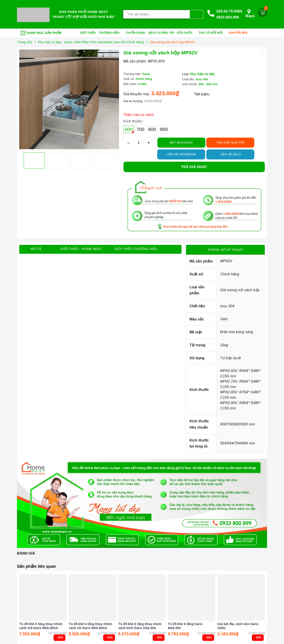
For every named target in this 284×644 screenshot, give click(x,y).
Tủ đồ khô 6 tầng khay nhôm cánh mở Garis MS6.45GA (41, 625)
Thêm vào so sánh (139, 113)
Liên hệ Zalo (230, 153)
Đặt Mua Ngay (181, 141)
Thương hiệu (111, 32)
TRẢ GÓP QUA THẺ (230, 141)
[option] (69, 99)
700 (140, 128)
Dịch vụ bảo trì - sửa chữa (172, 32)
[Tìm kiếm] (196, 14)
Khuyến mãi (240, 32)
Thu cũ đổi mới (212, 32)
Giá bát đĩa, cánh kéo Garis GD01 (238, 625)
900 (164, 128)
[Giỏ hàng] (263, 12)
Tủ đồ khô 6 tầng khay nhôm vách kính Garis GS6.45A (140, 625)
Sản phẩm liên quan (38, 565)
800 (152, 128)
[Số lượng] (139, 141)
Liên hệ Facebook (181, 153)
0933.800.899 (228, 17)
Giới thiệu (88, 32)
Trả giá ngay (194, 166)
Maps (250, 13)
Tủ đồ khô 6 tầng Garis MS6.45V (185, 625)
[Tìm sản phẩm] (156, 14)
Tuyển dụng (135, 32)
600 (129, 129)
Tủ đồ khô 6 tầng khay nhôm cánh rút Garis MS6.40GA (90, 625)
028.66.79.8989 (229, 11)
